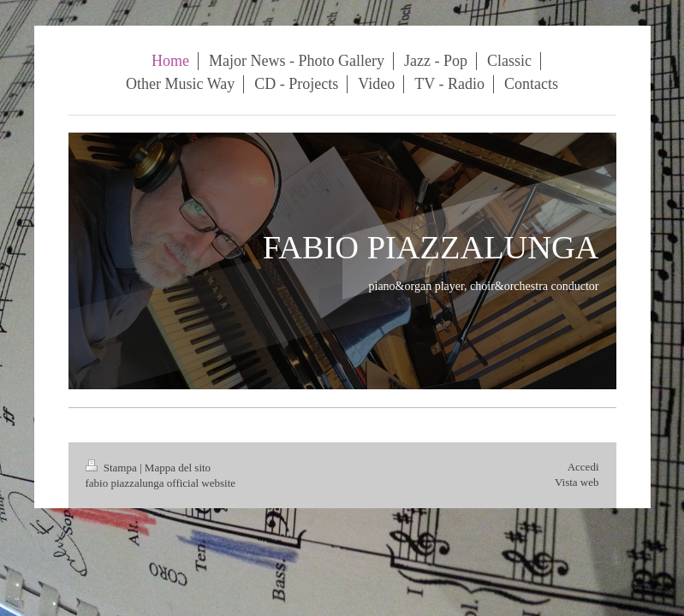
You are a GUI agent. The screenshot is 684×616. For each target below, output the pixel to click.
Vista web (577, 482)
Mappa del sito (178, 468)
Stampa (113, 468)
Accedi (583, 467)
